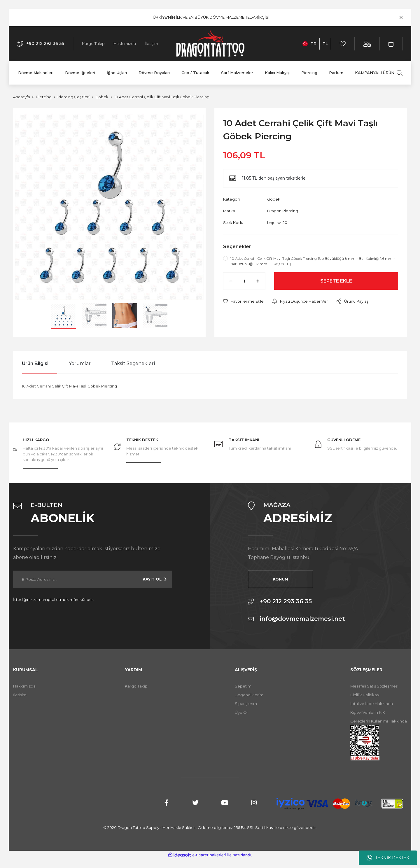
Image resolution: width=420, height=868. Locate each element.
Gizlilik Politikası (365, 695)
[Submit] (155, 579)
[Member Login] (367, 44)
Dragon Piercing (283, 211)
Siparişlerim (246, 704)
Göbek (274, 199)
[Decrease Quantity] (231, 281)
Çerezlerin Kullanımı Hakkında (379, 721)
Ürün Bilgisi (35, 363)
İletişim (151, 43)
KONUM (277, 579)
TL (325, 43)
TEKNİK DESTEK (388, 858)
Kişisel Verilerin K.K (368, 712)
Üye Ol (241, 712)
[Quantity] (244, 281)
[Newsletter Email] (93, 579)
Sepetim (243, 686)
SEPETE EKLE (336, 281)
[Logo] (210, 44)
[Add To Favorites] (243, 301)
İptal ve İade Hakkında (372, 704)
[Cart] (391, 44)
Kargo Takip (93, 43)
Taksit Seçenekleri (133, 363)
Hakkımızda (125, 43)
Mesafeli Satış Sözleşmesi (374, 686)
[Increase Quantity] (258, 281)
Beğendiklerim (249, 695)
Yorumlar (80, 363)
